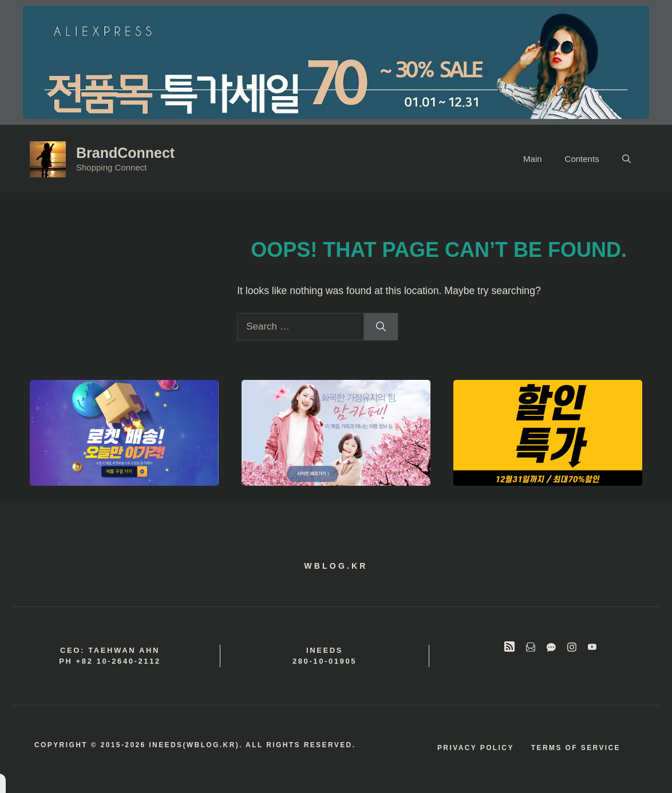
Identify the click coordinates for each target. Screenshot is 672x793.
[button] (626, 159)
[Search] (381, 327)
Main (533, 159)
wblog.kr (336, 566)
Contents (582, 159)
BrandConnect (125, 153)
